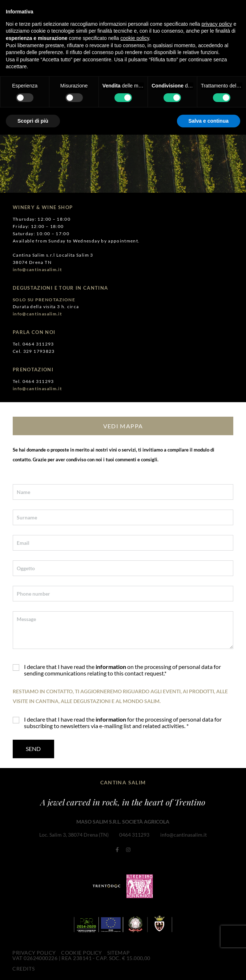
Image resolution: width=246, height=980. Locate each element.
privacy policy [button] (217, 24)
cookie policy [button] (135, 38)
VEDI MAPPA (123, 426)
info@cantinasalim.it (183, 834)
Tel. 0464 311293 (33, 344)
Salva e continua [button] (209, 121)
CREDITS (23, 967)
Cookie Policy (82, 952)
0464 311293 (134, 834)
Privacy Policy (34, 952)
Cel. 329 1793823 (34, 351)
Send (33, 749)
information (111, 667)
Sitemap (118, 952)
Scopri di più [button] (33, 121)
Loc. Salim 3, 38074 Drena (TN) (74, 834)
